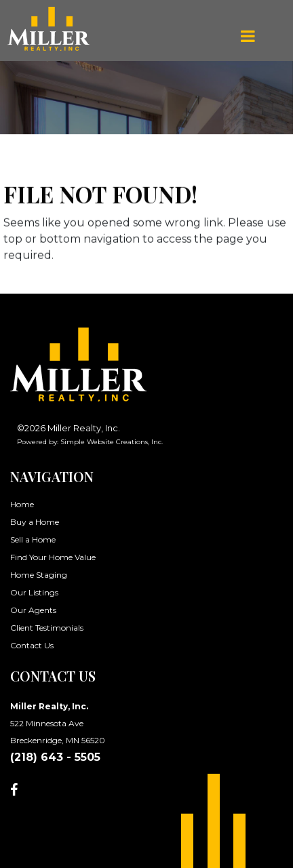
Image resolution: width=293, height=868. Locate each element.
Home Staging (39, 575)
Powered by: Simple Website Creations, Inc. (90, 442)
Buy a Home (35, 522)
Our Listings (34, 592)
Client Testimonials (47, 628)
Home (22, 504)
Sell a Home (33, 539)
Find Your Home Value (53, 557)
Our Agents (33, 610)
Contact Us (32, 645)
